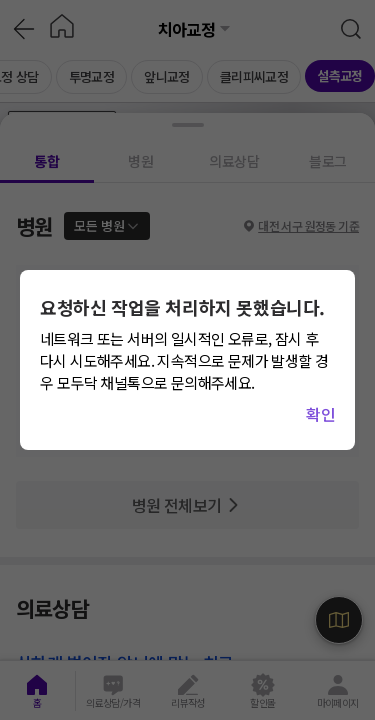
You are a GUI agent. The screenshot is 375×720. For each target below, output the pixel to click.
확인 (320, 414)
